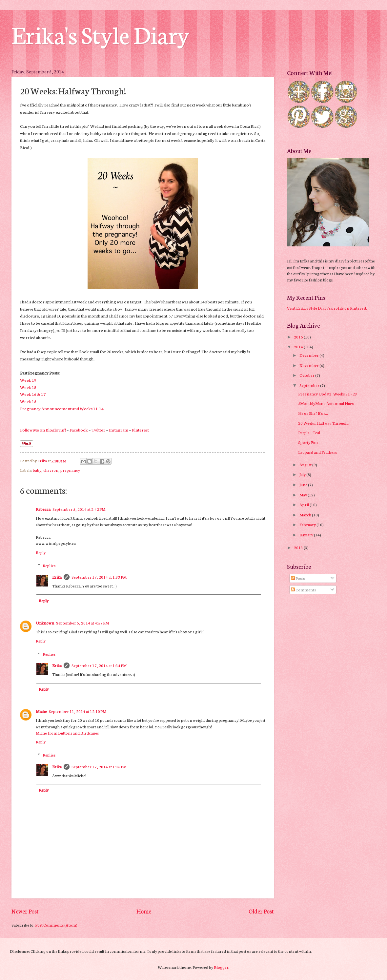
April (305, 504)
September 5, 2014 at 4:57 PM (82, 623)
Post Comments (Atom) (56, 925)
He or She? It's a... (313, 413)
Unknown (45, 623)
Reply (41, 552)
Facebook (79, 430)
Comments (303, 590)
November (309, 365)
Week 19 (28, 380)
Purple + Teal (309, 432)
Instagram (119, 430)
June (304, 484)
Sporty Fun (308, 442)
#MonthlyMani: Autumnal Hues (326, 403)
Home (144, 911)
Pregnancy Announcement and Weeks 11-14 (62, 408)
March (306, 515)
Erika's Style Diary (100, 34)
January (307, 535)
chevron (51, 470)
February (308, 524)
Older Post (261, 911)
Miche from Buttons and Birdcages (67, 733)
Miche (41, 711)
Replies (49, 565)
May (304, 495)
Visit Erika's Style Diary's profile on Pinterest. (327, 308)
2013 (299, 547)
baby (37, 470)
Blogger (221, 967)
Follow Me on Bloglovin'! (43, 430)
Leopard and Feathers (317, 452)
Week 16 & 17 (33, 394)
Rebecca (43, 509)
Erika (57, 577)
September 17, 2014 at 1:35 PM (99, 767)
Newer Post (25, 911)
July (303, 474)
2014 (299, 346)
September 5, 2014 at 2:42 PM (79, 509)
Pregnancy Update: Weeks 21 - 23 (328, 394)
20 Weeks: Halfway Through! (323, 423)
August (306, 464)
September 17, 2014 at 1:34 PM (99, 665)
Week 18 (28, 387)
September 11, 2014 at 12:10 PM (78, 711)
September (310, 385)
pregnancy (70, 470)
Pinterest (140, 430)
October (307, 375)
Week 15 (28, 401)
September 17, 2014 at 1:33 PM (99, 577)
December (309, 355)
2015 (299, 337)
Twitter (98, 430)
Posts (298, 578)
